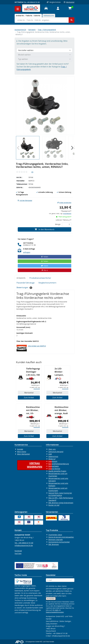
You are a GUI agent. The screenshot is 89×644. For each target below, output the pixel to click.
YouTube (18, 553)
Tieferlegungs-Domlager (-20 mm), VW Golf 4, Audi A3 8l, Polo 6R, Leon (33, 372)
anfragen (27, 252)
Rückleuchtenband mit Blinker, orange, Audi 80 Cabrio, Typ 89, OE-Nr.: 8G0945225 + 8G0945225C (61, 411)
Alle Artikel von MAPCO (37, 346)
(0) (32, 172)
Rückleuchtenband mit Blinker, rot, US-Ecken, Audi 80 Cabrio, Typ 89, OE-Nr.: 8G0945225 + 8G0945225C (33, 411)
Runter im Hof (54, 505)
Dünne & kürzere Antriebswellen (61, 537)
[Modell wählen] (44, 55)
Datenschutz (53, 456)
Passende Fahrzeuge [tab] (26, 283)
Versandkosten (67, 214)
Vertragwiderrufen (35, 465)
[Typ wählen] (44, 59)
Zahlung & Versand (56, 452)
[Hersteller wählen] (44, 50)
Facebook (18, 551)
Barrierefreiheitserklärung (59, 464)
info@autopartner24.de (24, 545)
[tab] (28, 16)
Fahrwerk (32, 30)
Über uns (52, 449)
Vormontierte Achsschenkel (59, 542)
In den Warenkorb (45, 229)
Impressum (53, 461)
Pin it (44, 270)
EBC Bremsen (54, 544)
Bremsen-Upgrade (56, 540)
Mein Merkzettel (23, 454)
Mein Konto (22, 452)
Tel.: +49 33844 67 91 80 (32, 2)
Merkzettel (69, 2)
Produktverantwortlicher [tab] (40, 278)
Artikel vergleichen (64, 203)
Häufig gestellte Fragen (57, 471)
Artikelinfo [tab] (21, 278)
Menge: (58, 224)
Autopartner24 (20, 30)
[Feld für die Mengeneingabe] (67, 224)
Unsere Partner (54, 469)
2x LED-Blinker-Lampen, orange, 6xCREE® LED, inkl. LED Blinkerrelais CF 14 (61, 372)
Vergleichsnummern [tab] (47, 283)
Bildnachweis (54, 466)
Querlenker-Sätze (55, 535)
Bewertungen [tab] (24, 288)
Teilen (45, 257)
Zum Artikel (29, 398)
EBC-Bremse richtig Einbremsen (61, 503)
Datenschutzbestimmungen (55, 612)
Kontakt (20, 449)
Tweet (44, 266)
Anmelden (51, 599)
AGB (50, 454)
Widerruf (52, 459)
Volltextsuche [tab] (49, 16)
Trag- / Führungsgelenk (47, 30)
